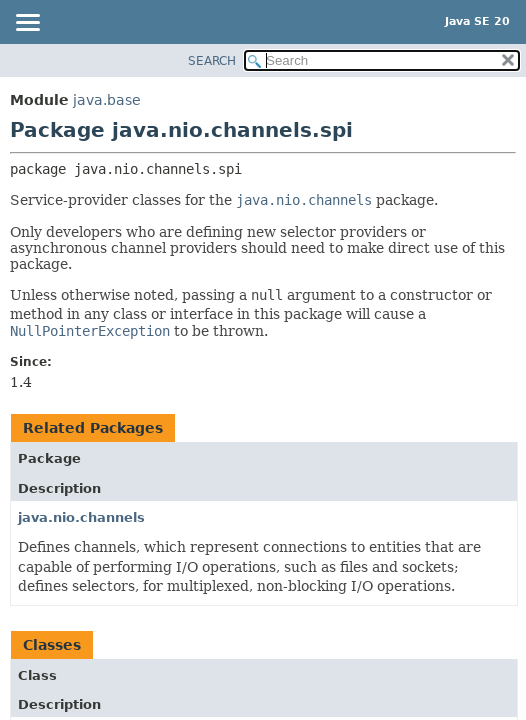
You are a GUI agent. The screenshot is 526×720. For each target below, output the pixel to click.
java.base (107, 100)
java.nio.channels (81, 517)
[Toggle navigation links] (27, 24)
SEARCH (212, 61)
